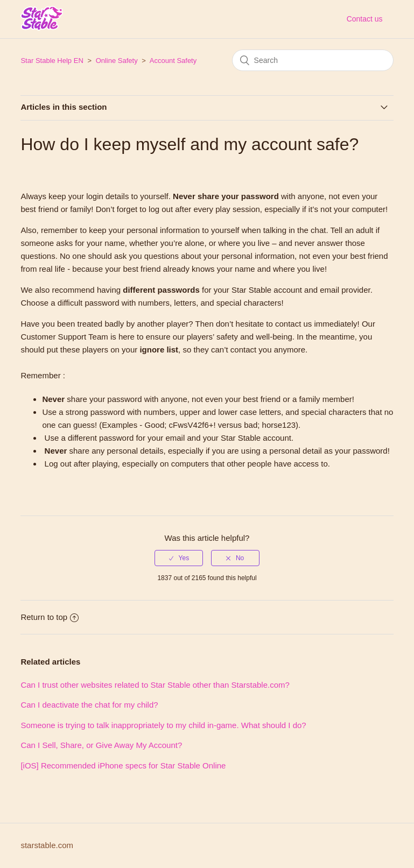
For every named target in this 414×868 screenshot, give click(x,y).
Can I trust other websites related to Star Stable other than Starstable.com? (155, 685)
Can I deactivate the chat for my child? (89, 705)
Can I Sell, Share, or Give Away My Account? (101, 745)
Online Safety (117, 61)
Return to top (50, 617)
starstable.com (47, 845)
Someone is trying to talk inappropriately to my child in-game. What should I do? (163, 725)
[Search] (313, 60)
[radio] (179, 558)
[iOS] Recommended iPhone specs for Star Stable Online (123, 765)
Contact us (365, 19)
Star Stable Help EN (52, 61)
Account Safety (173, 61)
